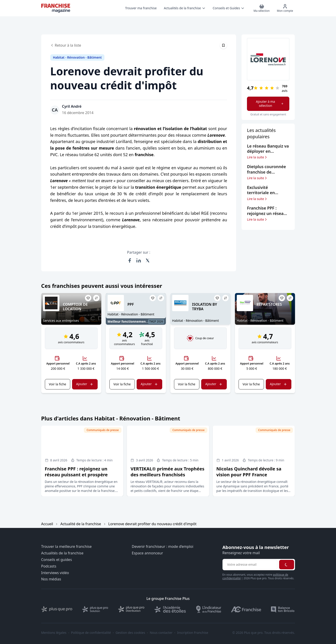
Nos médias (51, 579)
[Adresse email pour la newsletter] (250, 565)
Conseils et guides (57, 560)
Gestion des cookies (130, 633)
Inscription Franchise (193, 633)
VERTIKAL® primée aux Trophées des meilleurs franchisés (167, 472)
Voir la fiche (58, 384)
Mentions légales (54, 633)
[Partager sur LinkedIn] (139, 260)
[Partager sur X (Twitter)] (148, 260)
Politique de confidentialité (91, 633)
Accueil (47, 524)
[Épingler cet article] (223, 45)
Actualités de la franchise (62, 553)
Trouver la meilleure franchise (66, 547)
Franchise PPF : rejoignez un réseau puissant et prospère (76, 472)
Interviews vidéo (55, 573)
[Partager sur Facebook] (130, 260)
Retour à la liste (66, 45)
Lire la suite (257, 157)
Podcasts (49, 566)
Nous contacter (161, 633)
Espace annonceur (147, 553)
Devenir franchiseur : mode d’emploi (163, 547)
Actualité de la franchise (81, 524)
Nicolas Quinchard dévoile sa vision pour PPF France (249, 472)
